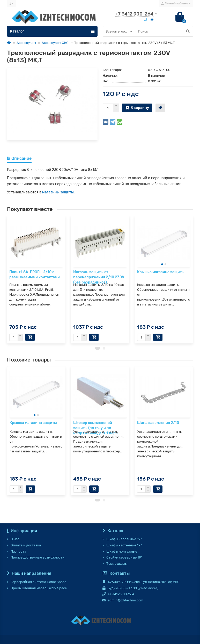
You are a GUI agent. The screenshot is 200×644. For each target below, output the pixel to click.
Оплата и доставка (26, 545)
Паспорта (18, 551)
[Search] (164, 31)
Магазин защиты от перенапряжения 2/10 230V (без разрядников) (99, 277)
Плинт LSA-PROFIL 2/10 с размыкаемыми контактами (35, 275)
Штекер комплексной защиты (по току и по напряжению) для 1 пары (96, 432)
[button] (98, 352)
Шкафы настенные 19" (124, 545)
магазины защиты (58, 192)
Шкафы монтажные (122, 551)
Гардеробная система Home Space (38, 582)
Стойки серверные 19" (124, 557)
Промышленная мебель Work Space (39, 588)
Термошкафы (117, 564)
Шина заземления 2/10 (158, 427)
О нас (15, 539)
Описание (19, 158)
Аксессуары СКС (55, 43)
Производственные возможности (38, 557)
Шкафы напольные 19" (124, 539)
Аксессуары (26, 43)
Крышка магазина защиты (161, 272)
